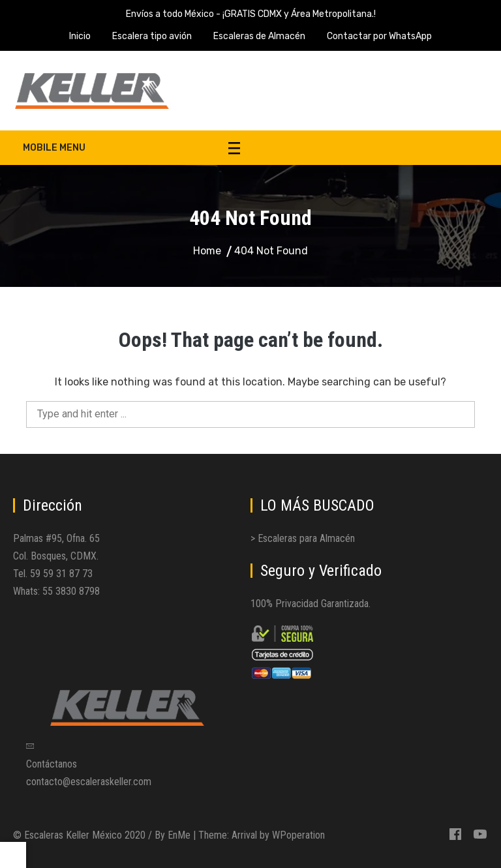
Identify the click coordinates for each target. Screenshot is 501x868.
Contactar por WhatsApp (379, 36)
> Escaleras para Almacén (303, 538)
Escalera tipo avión (152, 36)
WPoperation (298, 835)
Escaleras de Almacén (259, 36)
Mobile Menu (131, 148)
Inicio (80, 36)
